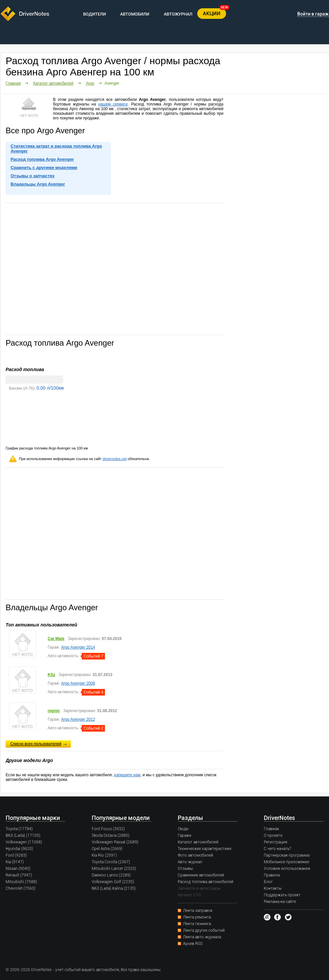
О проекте (273, 835)
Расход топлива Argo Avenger (42, 159)
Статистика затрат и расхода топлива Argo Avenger (56, 149)
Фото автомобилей (195, 855)
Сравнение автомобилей (201, 875)
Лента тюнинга (197, 924)
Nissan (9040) (18, 869)
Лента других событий (204, 930)
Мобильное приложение (286, 862)
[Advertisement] (62, 268)
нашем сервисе (113, 104)
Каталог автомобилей (53, 83)
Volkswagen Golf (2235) (113, 882)
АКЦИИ (212, 14)
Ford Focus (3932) (108, 829)
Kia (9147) (15, 862)
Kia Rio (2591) (104, 855)
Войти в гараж (313, 14)
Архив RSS (193, 944)
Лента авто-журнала (202, 937)
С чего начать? (277, 849)
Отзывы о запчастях (33, 176)
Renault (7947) (19, 875)
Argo (90, 83)
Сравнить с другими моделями (44, 168)
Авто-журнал (190, 862)
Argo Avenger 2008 (78, 683)
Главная (13, 83)
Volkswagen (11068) (24, 842)
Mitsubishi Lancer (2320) (114, 869)
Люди (183, 829)
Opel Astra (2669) (107, 849)
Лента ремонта (197, 917)
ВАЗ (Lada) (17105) (23, 835)
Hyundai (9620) (19, 849)
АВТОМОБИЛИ (135, 14)
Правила (272, 875)
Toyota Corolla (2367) (111, 862)
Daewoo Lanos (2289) (111, 875)
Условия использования (287, 869)
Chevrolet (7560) (21, 888)
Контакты (273, 888)
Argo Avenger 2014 (78, 647)
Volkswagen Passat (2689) (115, 842)
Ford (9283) (16, 855)
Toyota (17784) (19, 829)
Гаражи (185, 835)
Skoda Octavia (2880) (111, 835)
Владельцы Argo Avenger (38, 184)
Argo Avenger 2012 (78, 719)
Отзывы (185, 869)
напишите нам (127, 775)
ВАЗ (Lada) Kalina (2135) (114, 888)
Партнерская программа (287, 855)
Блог (268, 882)
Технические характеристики (205, 849)
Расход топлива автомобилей (206, 882)
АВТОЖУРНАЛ (178, 14)
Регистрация (276, 842)
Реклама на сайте (280, 902)
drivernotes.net (115, 459)
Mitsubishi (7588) (21, 882)
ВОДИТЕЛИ (94, 14)
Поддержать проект (282, 895)
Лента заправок (198, 911)
